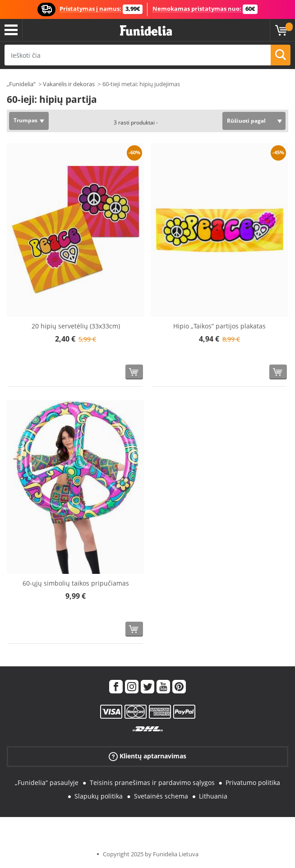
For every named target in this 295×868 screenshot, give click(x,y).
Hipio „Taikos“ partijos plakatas (219, 326)
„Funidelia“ (21, 84)
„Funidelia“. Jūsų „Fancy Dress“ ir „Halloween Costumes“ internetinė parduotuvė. (146, 31)
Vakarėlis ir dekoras (69, 84)
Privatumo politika (253, 783)
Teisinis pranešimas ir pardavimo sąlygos (152, 783)
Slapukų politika (99, 796)
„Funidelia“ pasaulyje (47, 783)
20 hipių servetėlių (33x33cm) (76, 326)
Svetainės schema (161, 796)
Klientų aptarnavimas (147, 756)
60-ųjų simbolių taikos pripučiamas (76, 583)
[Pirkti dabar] (134, 372)
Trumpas (25, 120)
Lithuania (213, 796)
